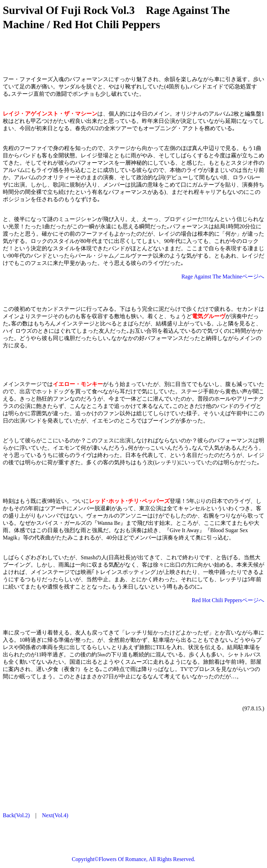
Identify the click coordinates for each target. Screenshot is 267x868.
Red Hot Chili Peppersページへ (228, 600)
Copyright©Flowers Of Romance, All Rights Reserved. (134, 859)
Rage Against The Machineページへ (223, 277)
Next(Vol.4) (55, 815)
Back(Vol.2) (16, 815)
